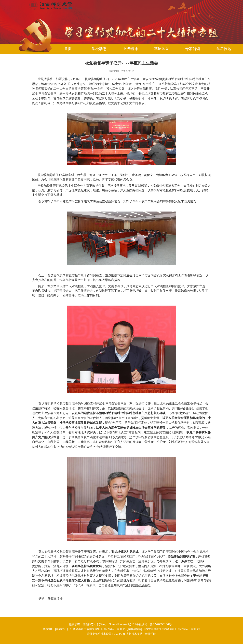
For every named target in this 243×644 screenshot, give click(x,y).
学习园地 (224, 49)
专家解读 (193, 49)
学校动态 (99, 49)
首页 (68, 49)
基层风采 (161, 49)
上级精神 (130, 49)
